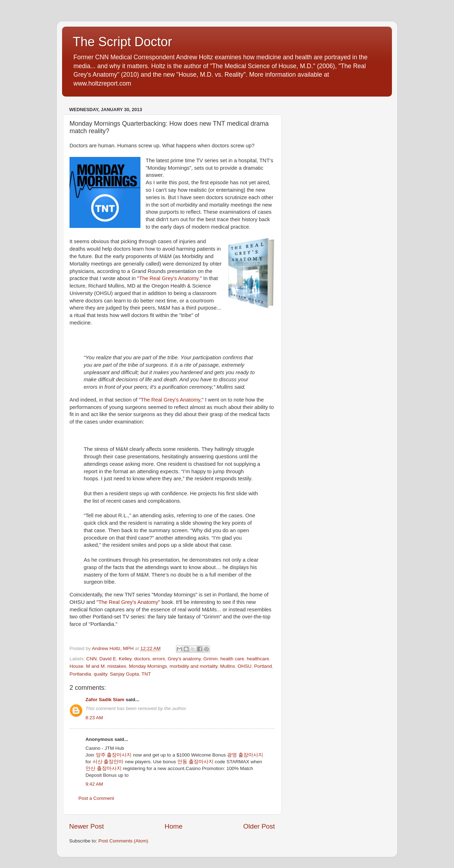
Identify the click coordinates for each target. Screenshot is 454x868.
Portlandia (80, 674)
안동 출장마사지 (195, 762)
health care (232, 659)
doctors (142, 659)
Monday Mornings (148, 666)
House (76, 666)
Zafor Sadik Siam (105, 700)
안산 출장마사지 (104, 768)
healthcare (258, 659)
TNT (146, 674)
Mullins (228, 666)
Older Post (259, 826)
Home (173, 826)
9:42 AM (94, 784)
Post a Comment (96, 798)
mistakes (117, 666)
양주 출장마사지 (114, 755)
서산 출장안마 (108, 762)
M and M (96, 666)
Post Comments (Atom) (123, 841)
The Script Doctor (122, 42)
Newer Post (87, 826)
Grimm (211, 659)
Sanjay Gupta (124, 674)
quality (100, 674)
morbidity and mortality (193, 666)
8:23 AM (94, 718)
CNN (91, 659)
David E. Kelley (115, 659)
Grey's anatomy (184, 659)
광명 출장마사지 (245, 755)
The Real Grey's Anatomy (169, 278)
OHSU (245, 666)
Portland (263, 666)
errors (159, 659)
